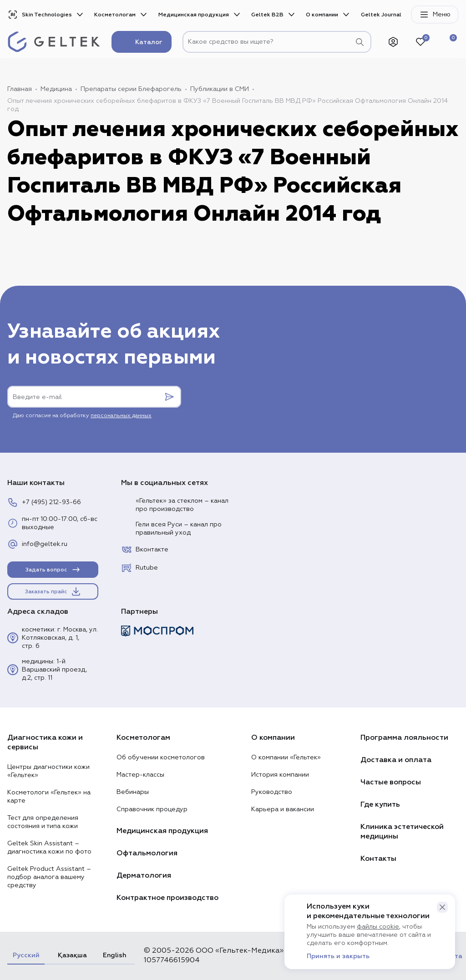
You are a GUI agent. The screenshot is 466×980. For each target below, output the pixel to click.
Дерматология (144, 875)
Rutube (139, 568)
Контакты (378, 859)
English (114, 955)
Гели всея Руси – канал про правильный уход (171, 529)
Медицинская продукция (194, 15)
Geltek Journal (381, 15)
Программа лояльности (404, 738)
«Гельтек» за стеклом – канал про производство (175, 505)
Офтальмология (147, 853)
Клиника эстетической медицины (402, 831)
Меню (435, 15)
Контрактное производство (167, 898)
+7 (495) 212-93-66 (44, 502)
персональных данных (121, 416)
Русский (26, 955)
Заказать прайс (53, 591)
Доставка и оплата (396, 760)
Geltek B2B (267, 15)
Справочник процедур (152, 809)
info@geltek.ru (37, 544)
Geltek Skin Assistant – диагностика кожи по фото (49, 848)
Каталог (142, 42)
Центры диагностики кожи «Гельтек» (48, 771)
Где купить (380, 804)
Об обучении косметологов (161, 758)
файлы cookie (378, 927)
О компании (322, 15)
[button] (442, 907)
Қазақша (71, 955)
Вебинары (133, 792)
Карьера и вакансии (283, 809)
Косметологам (115, 15)
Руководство (272, 792)
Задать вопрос (53, 570)
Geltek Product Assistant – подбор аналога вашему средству (49, 877)
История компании (280, 775)
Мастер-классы (140, 775)
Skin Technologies (40, 15)
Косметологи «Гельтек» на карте (49, 797)
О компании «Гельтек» (286, 758)
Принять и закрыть (338, 956)
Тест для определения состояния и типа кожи (43, 822)
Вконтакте (145, 550)
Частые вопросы (391, 782)
